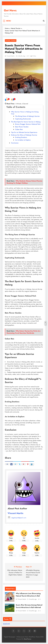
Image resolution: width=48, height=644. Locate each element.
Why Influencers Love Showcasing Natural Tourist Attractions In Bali (28, 595)
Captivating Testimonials (23, 119)
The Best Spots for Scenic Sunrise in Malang (26, 122)
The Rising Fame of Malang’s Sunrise (27, 116)
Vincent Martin (11, 56)
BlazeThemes (28, 639)
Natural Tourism (11, 41)
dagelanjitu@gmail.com (17, 518)
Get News (10, 10)
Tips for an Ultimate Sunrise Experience (24, 132)
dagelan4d (6, 624)
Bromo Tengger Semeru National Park (28, 124)
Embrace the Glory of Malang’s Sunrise (24, 135)
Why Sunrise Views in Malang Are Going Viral (25, 113)
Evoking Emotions (21, 137)
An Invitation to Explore (23, 140)
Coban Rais (19, 129)
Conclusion (15, 143)
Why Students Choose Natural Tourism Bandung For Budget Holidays (24, 182)
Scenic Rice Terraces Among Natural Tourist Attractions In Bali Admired (29, 606)
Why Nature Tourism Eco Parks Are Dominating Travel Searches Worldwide (24, 332)
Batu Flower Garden (22, 127)
